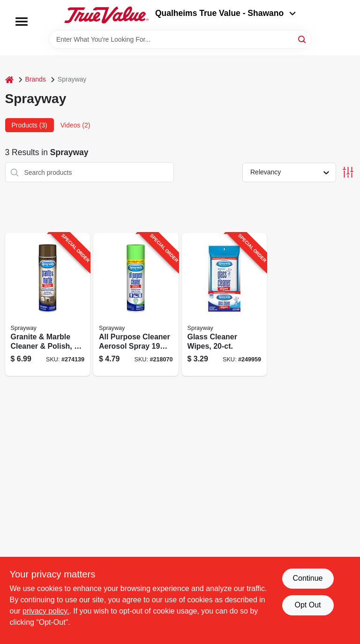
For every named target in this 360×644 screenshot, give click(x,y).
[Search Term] (180, 39)
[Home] (9, 79)
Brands (36, 79)
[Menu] (22, 22)
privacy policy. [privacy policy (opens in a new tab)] (46, 611)
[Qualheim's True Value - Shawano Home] (106, 15)
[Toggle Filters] (348, 172)
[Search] (303, 39)
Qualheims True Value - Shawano (225, 13)
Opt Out (307, 605)
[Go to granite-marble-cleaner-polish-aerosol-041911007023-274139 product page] (48, 304)
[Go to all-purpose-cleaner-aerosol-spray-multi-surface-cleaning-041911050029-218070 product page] (136, 304)
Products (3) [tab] (30, 125)
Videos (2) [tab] (75, 125)
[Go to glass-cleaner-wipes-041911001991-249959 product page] (225, 304)
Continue (307, 578)
